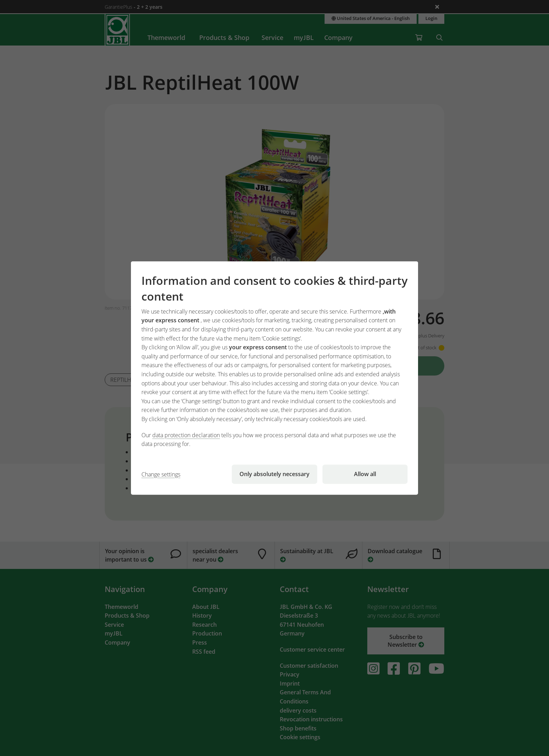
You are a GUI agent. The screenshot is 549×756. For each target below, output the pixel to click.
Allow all (365, 474)
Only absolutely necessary (274, 474)
